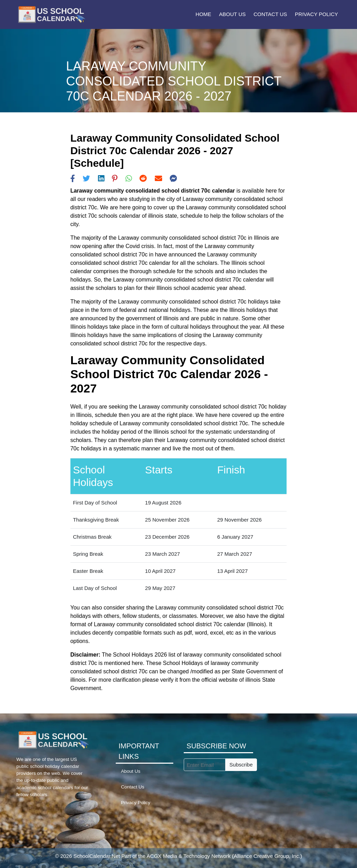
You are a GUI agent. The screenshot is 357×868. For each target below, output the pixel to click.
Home (203, 14)
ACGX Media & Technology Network (189, 856)
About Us (232, 14)
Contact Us (270, 14)
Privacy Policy (317, 14)
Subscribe (241, 765)
